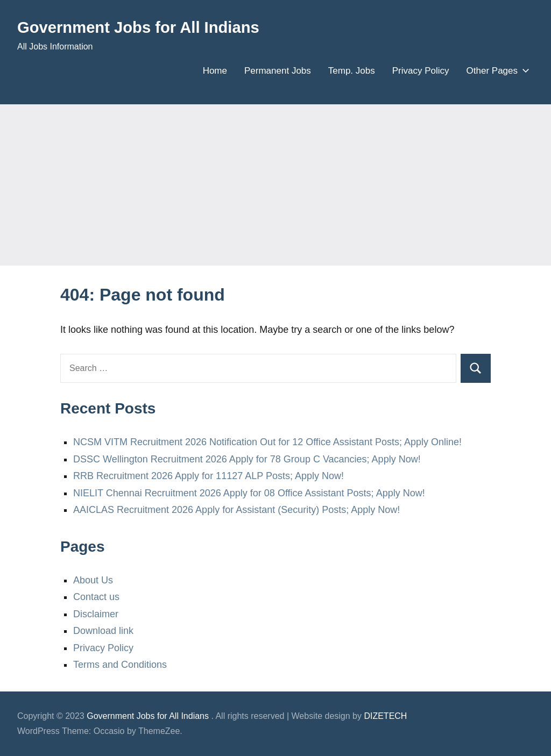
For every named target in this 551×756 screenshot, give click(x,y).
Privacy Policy (421, 71)
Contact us (96, 597)
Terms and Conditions (120, 665)
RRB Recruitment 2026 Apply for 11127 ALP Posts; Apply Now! (209, 476)
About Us (93, 580)
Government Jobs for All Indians (150, 27)
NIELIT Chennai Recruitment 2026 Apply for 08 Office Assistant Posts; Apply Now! (249, 493)
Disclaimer (96, 614)
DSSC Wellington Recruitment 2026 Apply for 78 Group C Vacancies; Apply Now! (247, 459)
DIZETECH (385, 716)
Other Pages (496, 71)
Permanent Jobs (278, 71)
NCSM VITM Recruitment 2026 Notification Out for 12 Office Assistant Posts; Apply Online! (267, 442)
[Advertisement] (275, 185)
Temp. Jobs (352, 71)
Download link (103, 631)
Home (215, 71)
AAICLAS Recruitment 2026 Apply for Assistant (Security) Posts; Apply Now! (236, 510)
